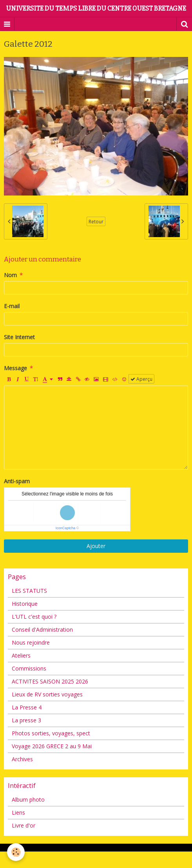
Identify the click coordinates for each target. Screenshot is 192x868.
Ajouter (96, 546)
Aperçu (141, 379)
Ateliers (21, 655)
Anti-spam (17, 481)
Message (15, 368)
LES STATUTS (29, 591)
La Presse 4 (27, 707)
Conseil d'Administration (42, 630)
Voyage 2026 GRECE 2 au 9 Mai (52, 746)
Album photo (28, 799)
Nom (10, 275)
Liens (18, 812)
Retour (96, 221)
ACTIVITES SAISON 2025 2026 (50, 681)
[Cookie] (16, 852)
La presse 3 (26, 720)
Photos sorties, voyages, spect (51, 733)
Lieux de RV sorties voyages (47, 694)
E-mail (12, 306)
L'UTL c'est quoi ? (34, 617)
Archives (22, 759)
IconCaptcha (66, 528)
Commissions (29, 668)
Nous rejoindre (31, 642)
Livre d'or (24, 825)
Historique (25, 604)
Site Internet (19, 337)
